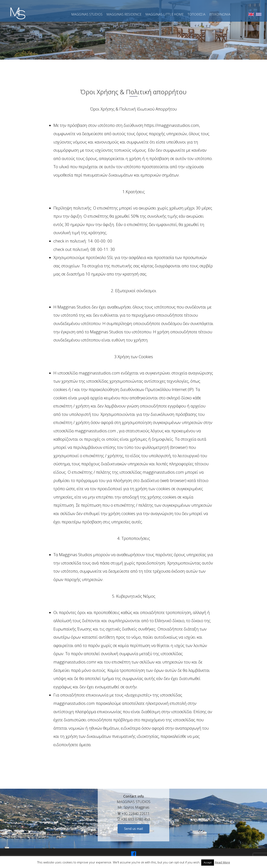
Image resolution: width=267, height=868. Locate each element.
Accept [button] (208, 862)
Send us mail (133, 829)
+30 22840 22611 (134, 814)
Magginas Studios (87, 14)
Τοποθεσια (196, 14)
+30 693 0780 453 (133, 819)
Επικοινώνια (220, 14)
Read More (222, 862)
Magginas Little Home (164, 14)
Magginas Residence (124, 14)
